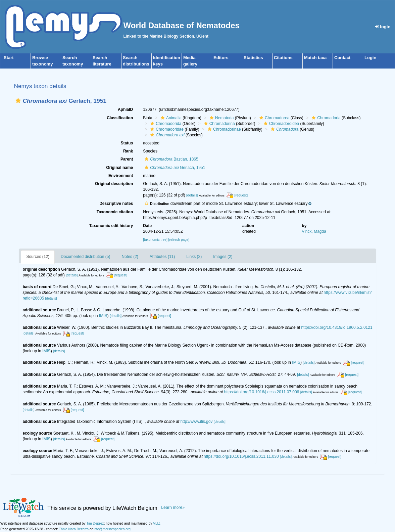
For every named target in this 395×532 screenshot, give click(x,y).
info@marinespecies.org (112, 529)
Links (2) (194, 257)
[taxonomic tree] (155, 240)
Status (127, 143)
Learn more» (173, 507)
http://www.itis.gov (196, 422)
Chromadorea (274, 118)
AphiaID (125, 109)
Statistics (253, 58)
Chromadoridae (166, 129)
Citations (283, 58)
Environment (121, 176)
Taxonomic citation (115, 212)
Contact (342, 58)
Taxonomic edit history (111, 226)
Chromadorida (165, 124)
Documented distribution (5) (85, 257)
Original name (119, 168)
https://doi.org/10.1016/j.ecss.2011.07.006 (262, 392)
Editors (221, 58)
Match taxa (315, 58)
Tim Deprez (95, 523)
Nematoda (221, 118)
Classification (120, 118)
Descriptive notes (116, 204)
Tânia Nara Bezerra (74, 529)
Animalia (170, 118)
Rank (128, 151)
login (383, 27)
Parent (127, 159)
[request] (241, 195)
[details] (192, 195)
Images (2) (223, 257)
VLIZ (157, 523)
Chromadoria (325, 118)
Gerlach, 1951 (174, 168)
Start (9, 58)
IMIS (103, 316)
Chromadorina (219, 124)
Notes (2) (130, 257)
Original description (114, 184)
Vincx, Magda (314, 231)
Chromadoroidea (281, 124)
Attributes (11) (162, 257)
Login (370, 58)
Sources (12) (38, 257)
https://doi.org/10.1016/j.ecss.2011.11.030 (241, 456)
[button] (18, 101)
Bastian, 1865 (170, 159)
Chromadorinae (224, 129)
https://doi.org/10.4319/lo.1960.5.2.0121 (337, 327)
